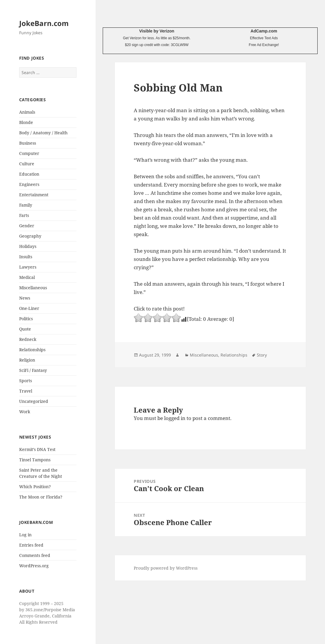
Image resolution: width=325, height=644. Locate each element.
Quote (25, 329)
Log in (25, 535)
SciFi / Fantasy (33, 370)
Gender (27, 226)
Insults (26, 257)
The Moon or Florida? (41, 497)
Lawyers (28, 267)
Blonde (26, 122)
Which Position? (35, 487)
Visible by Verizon (157, 31)
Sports (26, 381)
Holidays (28, 246)
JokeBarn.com (44, 23)
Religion (27, 360)
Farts (24, 215)
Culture (27, 164)
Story (262, 355)
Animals (27, 112)
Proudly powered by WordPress (166, 568)
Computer (29, 153)
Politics (26, 319)
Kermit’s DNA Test (37, 449)
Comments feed (35, 555)
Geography (30, 236)
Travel (26, 391)
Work (25, 412)
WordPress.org (34, 566)
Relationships (32, 350)
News (25, 298)
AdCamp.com (264, 31)
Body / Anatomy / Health (43, 133)
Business (28, 143)
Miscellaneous (33, 288)
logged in (175, 418)
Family (26, 205)
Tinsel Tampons (35, 460)
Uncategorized (34, 401)
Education (29, 174)
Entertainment (34, 195)
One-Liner (29, 308)
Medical (27, 277)
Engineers (29, 184)
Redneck (28, 339)
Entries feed (31, 545)
